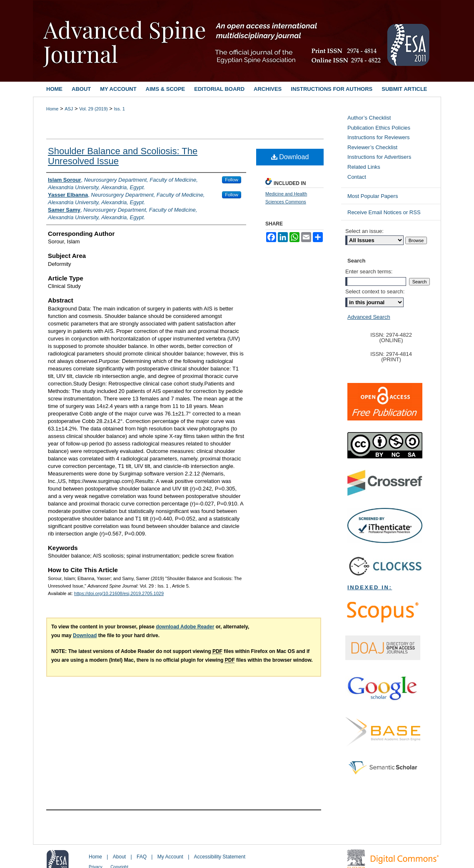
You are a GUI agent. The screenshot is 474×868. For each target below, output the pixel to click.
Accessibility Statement (220, 857)
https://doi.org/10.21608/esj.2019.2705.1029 (119, 593)
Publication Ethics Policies (379, 128)
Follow (232, 180)
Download (290, 157)
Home (52, 109)
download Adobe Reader (185, 627)
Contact (357, 177)
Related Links (364, 167)
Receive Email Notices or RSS (384, 212)
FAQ (142, 857)
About (119, 857)
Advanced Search (369, 317)
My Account (170, 857)
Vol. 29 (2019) (94, 109)
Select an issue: (364, 231)
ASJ (69, 109)
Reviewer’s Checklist (372, 147)
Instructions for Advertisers (379, 157)
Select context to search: (375, 291)
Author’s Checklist (369, 118)
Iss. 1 (120, 109)
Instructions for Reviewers (379, 137)
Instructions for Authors (332, 89)
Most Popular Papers (373, 196)
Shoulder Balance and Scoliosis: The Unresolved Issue (123, 156)
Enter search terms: (369, 271)
